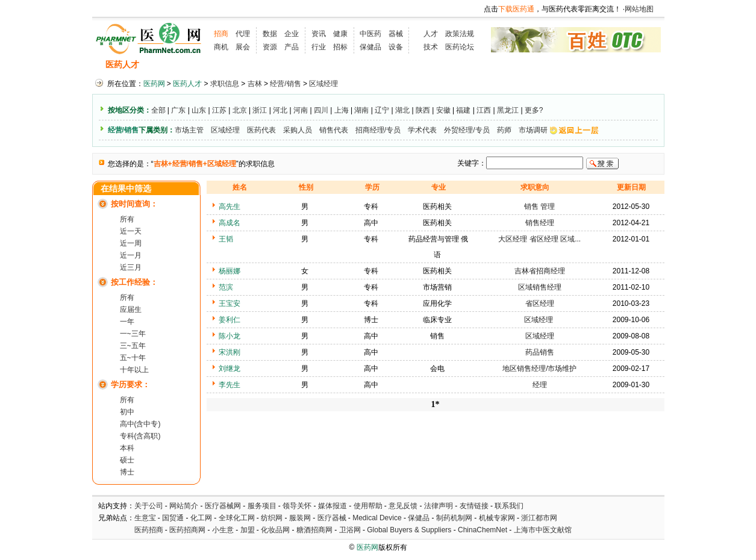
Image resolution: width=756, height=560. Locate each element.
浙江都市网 (539, 518)
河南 (301, 110)
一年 (127, 322)
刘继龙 (230, 369)
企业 (292, 34)
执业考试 (303, 65)
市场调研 (533, 130)
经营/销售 (285, 84)
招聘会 (259, 65)
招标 (340, 47)
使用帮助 (368, 506)
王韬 (226, 239)
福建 (463, 110)
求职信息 (216, 65)
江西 (484, 110)
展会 (243, 47)
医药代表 (261, 130)
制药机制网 (454, 518)
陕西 (423, 110)
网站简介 (184, 506)
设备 (396, 47)
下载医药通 (516, 9)
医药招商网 (187, 530)
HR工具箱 (448, 65)
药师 (504, 130)
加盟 (248, 530)
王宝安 (230, 303)
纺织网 (272, 518)
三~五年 (133, 346)
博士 (127, 472)
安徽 (443, 110)
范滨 (226, 287)
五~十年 (133, 358)
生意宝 (145, 518)
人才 (431, 34)
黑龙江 (508, 110)
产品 (292, 47)
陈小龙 (230, 336)
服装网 (300, 518)
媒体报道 (333, 506)
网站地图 (639, 9)
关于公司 (149, 506)
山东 (199, 110)
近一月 (131, 255)
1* (436, 404)
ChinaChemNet (483, 530)
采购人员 (298, 130)
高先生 (230, 207)
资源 (270, 47)
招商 (221, 34)
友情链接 (474, 506)
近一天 (131, 231)
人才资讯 (351, 65)
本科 (127, 448)
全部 (158, 110)
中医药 (370, 34)
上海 (342, 110)
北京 (240, 110)
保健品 (370, 47)
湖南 (361, 110)
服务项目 (262, 506)
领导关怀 (297, 506)
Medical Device (377, 518)
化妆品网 (275, 530)
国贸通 (173, 518)
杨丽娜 (230, 271)
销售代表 (334, 130)
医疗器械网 (223, 506)
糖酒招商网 (314, 530)
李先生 (230, 385)
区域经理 (323, 84)
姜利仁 (230, 320)
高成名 (230, 223)
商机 (221, 47)
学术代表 (422, 130)
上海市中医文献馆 (543, 530)
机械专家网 (497, 518)
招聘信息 (168, 65)
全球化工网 (237, 518)
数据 (270, 34)
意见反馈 (403, 506)
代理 (243, 34)
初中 (127, 412)
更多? (534, 110)
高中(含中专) (140, 424)
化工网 (201, 518)
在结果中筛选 (126, 189)
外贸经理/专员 (467, 130)
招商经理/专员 (378, 130)
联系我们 (509, 506)
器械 (396, 34)
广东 (178, 110)
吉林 (255, 84)
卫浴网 (351, 530)
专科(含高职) (140, 436)
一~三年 (133, 334)
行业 (319, 47)
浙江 (260, 110)
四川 (321, 110)
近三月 (131, 267)
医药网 (154, 84)
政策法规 (460, 34)
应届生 (131, 310)
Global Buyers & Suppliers (409, 530)
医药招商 (149, 530)
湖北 (402, 110)
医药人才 (122, 65)
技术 (431, 47)
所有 (127, 219)
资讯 (319, 34)
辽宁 (382, 110)
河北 (280, 110)
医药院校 (398, 65)
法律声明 (439, 506)
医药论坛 (460, 47)
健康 (340, 34)
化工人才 (498, 65)
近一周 (131, 243)
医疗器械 (332, 518)
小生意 (223, 530)
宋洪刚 (230, 352)
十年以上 (134, 370)
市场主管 (189, 130)
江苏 (219, 110)
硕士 (127, 460)
